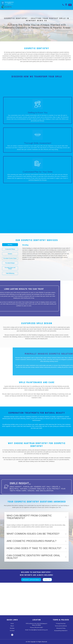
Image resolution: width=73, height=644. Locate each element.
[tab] (10, 245)
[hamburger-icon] (70, 5)
